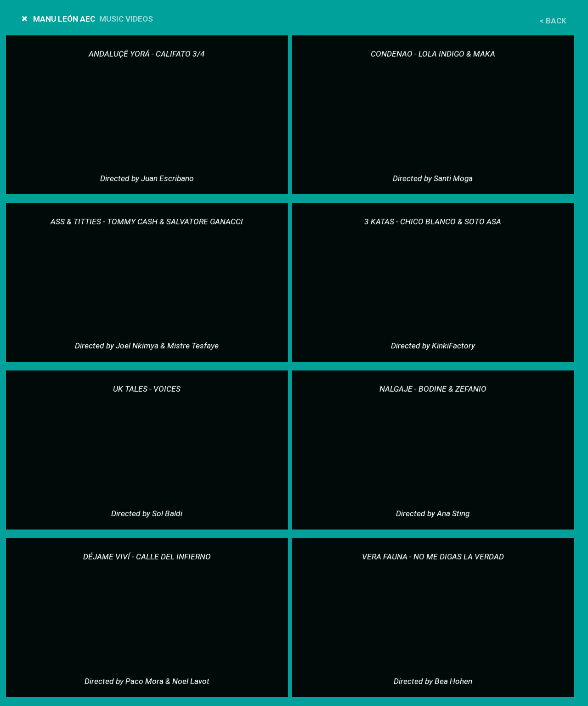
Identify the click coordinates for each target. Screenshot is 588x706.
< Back (553, 21)
